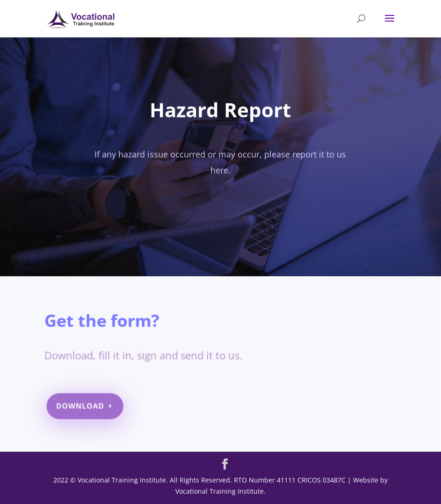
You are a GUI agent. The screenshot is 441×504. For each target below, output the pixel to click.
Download (83, 407)
